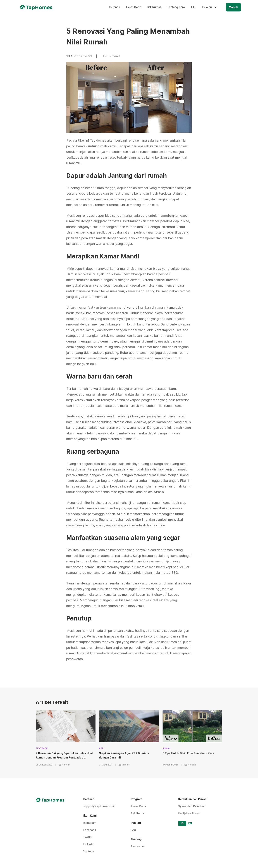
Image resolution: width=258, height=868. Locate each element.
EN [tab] (190, 823)
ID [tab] (182, 823)
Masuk (233, 7)
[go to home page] (37, 7)
